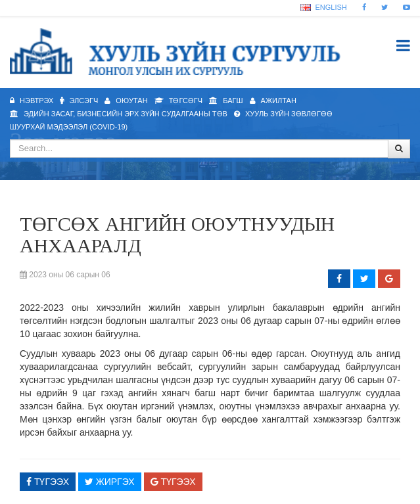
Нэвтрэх (32, 101)
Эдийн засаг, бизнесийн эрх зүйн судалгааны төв (119, 114)
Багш (226, 101)
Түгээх (48, 482)
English (323, 7)
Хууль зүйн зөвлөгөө (283, 114)
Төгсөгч (178, 101)
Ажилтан (273, 101)
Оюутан (126, 101)
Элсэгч (79, 101)
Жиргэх (110, 482)
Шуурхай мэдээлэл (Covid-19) (69, 127)
